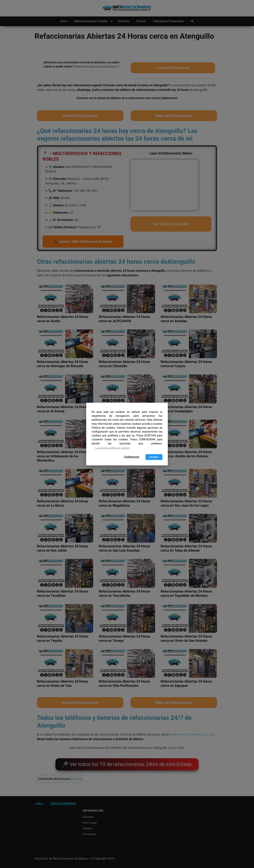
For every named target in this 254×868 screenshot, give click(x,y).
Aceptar (154, 457)
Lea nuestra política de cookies (112, 448)
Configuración (132, 457)
